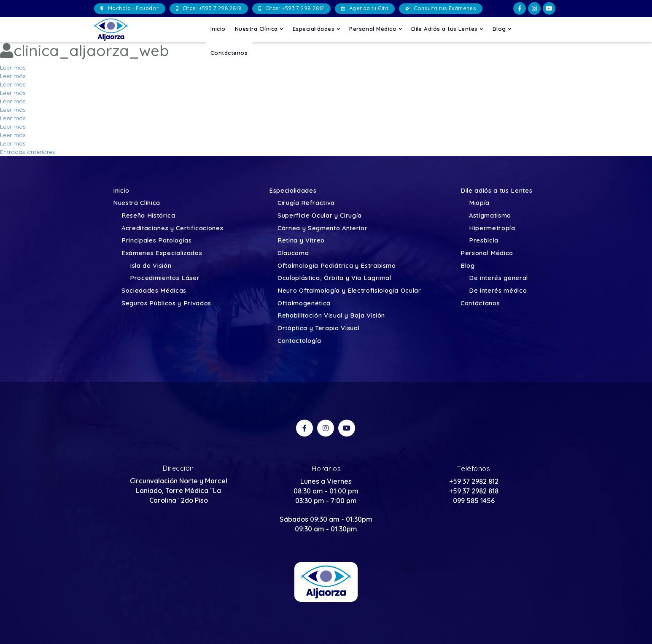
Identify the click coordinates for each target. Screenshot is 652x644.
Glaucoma (293, 253)
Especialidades (316, 29)
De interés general (498, 278)
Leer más (13, 67)
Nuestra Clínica (259, 29)
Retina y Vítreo (301, 241)
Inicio (218, 29)
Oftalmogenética (304, 303)
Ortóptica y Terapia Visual (318, 328)
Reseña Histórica (148, 216)
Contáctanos (480, 303)
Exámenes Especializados (162, 253)
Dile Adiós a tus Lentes (447, 29)
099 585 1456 (474, 501)
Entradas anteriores (28, 152)
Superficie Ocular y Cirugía (320, 216)
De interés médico (498, 291)
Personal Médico (376, 29)
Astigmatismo (490, 216)
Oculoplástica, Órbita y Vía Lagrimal (334, 278)
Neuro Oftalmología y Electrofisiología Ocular (349, 291)
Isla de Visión (151, 266)
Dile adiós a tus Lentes (496, 191)
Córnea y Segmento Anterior (322, 228)
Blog (502, 29)
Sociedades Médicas (154, 291)
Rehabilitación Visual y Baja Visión (331, 316)
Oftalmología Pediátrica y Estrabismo (337, 266)
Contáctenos (229, 53)
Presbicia (484, 241)
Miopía (479, 203)
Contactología (299, 341)
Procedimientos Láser (165, 278)
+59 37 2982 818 (474, 491)
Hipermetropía (492, 228)
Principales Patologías (157, 241)
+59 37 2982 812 (474, 481)
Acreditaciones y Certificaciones (172, 228)
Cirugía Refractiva (306, 203)
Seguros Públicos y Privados (166, 303)
